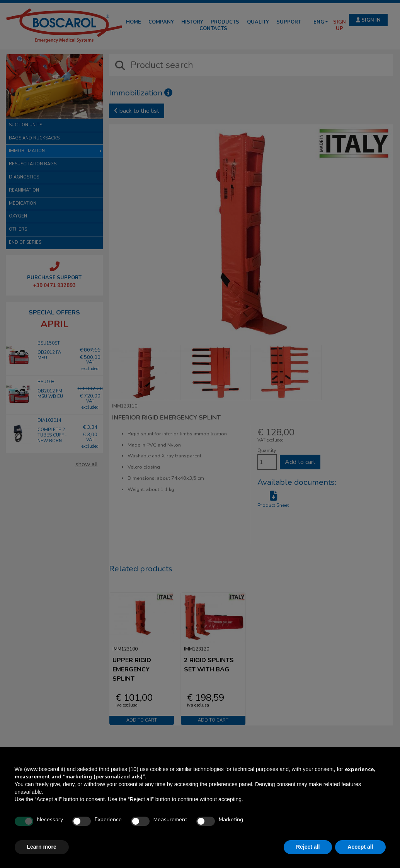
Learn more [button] (42, 847)
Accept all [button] (360, 847)
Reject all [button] (308, 847)
